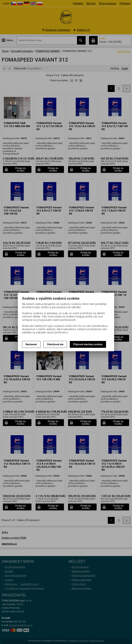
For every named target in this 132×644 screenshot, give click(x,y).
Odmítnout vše (55, 344)
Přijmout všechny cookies (88, 344)
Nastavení (31, 344)
